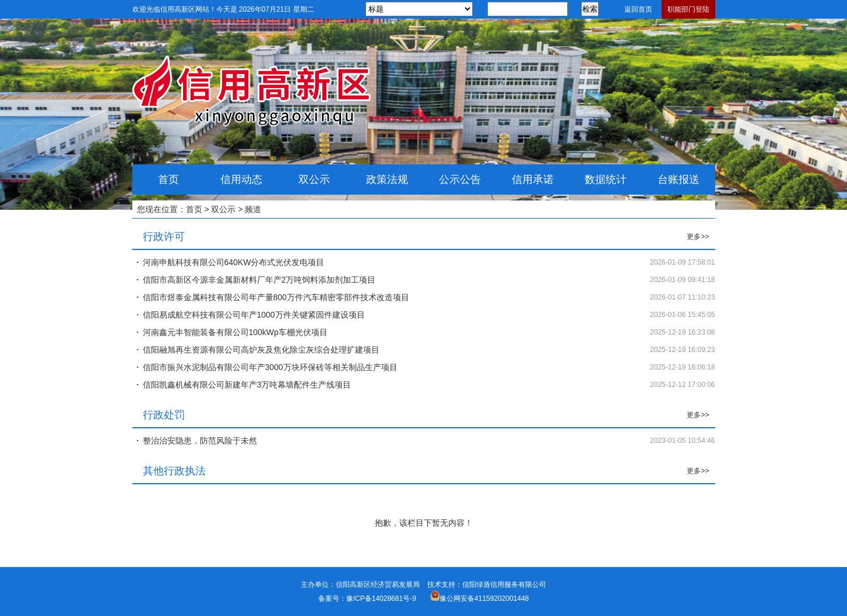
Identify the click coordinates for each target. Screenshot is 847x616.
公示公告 (460, 179)
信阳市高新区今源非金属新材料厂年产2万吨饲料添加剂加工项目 (259, 280)
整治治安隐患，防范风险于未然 (200, 441)
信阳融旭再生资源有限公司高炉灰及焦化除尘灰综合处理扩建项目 (261, 350)
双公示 (314, 179)
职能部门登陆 (688, 9)
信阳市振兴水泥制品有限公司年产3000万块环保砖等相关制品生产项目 (270, 367)
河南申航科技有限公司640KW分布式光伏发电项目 (234, 262)
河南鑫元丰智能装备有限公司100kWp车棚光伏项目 (235, 332)
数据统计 (606, 179)
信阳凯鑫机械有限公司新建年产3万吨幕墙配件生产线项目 (247, 385)
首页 (168, 179)
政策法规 (387, 179)
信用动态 (241, 179)
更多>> (698, 237)
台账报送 (679, 179)
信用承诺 (533, 179)
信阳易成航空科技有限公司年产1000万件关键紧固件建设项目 (254, 315)
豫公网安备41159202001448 (484, 599)
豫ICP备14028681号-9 (381, 599)
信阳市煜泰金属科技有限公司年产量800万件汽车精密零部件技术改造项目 (276, 297)
